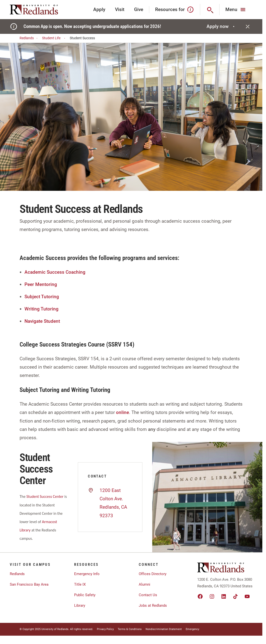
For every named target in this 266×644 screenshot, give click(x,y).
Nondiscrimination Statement (164, 629)
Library (80, 605)
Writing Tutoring (41, 309)
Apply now (221, 26)
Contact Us (148, 595)
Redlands (29, 38)
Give (139, 9)
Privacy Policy (105, 629)
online (122, 412)
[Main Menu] (236, 10)
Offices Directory (153, 574)
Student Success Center (45, 496)
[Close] (248, 26)
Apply (99, 9)
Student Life (54, 38)
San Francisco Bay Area (29, 584)
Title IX (80, 584)
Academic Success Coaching (55, 272)
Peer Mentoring (41, 284)
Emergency (192, 629)
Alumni (145, 584)
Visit (120, 9)
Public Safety (85, 595)
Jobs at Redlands (153, 605)
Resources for (175, 10)
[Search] (210, 10)
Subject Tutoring (42, 297)
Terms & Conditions (130, 629)
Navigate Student (42, 321)
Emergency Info (87, 574)
